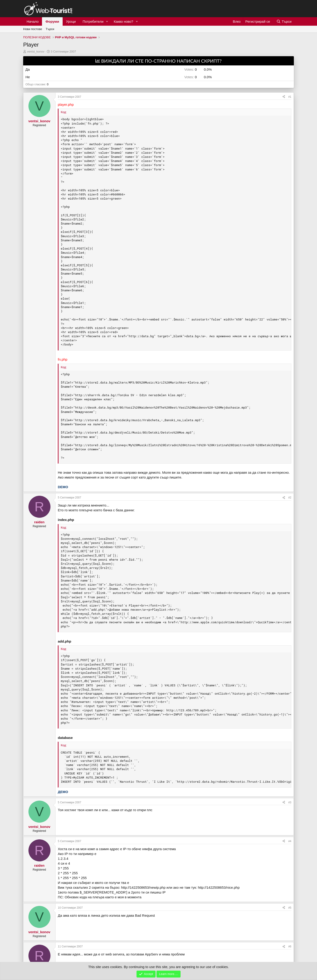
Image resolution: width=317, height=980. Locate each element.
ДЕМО (63, 792)
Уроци (71, 21)
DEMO (63, 487)
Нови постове (33, 29)
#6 (290, 947)
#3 (290, 802)
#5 (290, 908)
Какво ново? (124, 21)
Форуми (52, 21)
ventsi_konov (36, 52)
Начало (33, 21)
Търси (50, 29)
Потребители (93, 21)
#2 (290, 498)
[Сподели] (284, 97)
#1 (290, 97)
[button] (107, 21)
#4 (290, 841)
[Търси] (284, 21)
